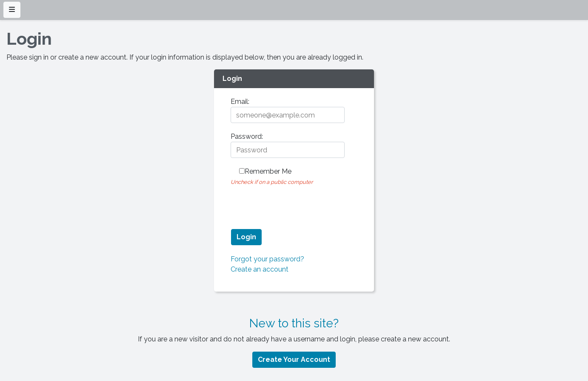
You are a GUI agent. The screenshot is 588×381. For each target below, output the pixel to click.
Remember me (268, 171)
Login (246, 237)
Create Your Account (294, 360)
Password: (247, 136)
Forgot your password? (267, 259)
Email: (240, 102)
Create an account (260, 269)
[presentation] (295, 203)
